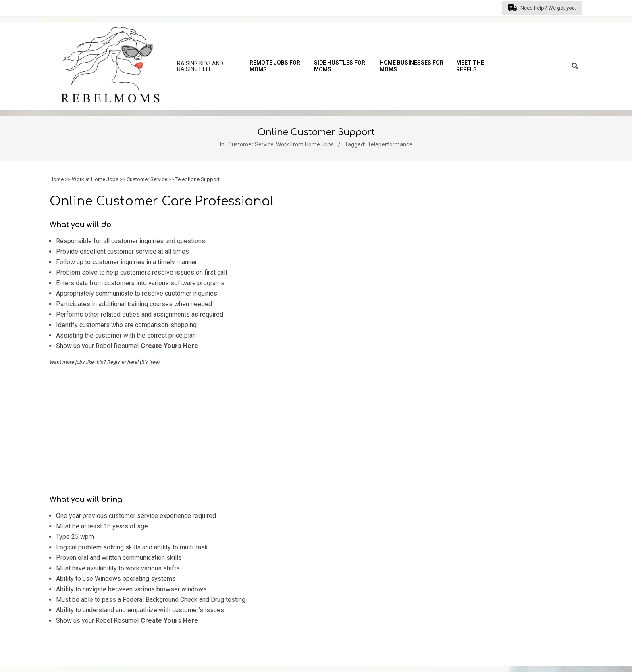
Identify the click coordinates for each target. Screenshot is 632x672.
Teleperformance (390, 144)
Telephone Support (197, 179)
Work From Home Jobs (305, 144)
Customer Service (251, 144)
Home (57, 179)
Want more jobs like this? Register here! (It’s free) (105, 362)
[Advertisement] (225, 428)
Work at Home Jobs (95, 179)
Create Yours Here (169, 346)
